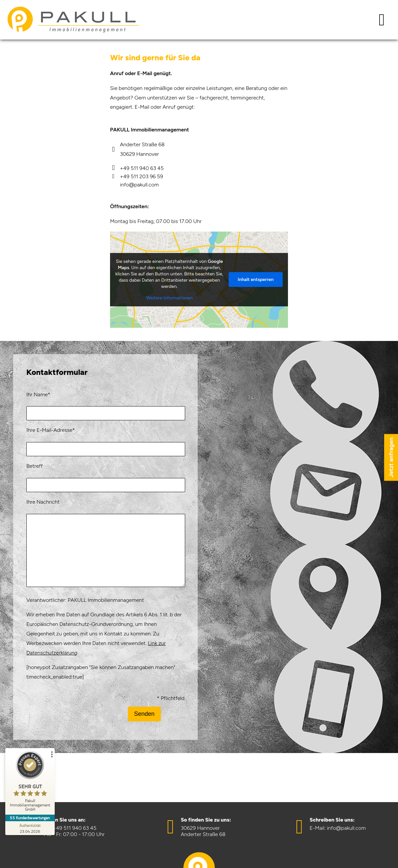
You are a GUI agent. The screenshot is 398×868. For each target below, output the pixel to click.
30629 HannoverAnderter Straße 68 (203, 831)
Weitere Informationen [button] (169, 298)
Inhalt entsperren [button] (256, 280)
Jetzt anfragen (391, 458)
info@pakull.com (139, 185)
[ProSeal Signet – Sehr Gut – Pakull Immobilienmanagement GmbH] (30, 783)
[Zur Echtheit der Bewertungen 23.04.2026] (30, 828)
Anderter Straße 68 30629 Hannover (137, 149)
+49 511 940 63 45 (137, 168)
